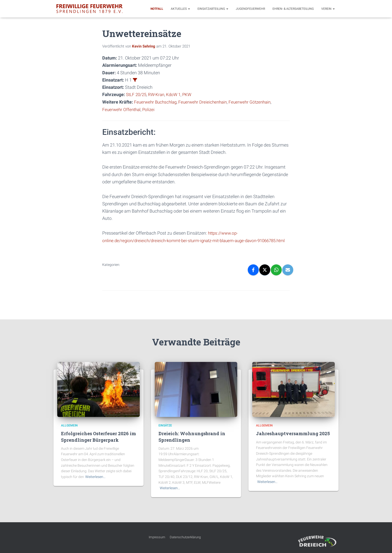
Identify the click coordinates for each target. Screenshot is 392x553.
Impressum (157, 537)
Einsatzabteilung (213, 9)
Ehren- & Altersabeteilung (293, 9)
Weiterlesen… (95, 477)
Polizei (150, 109)
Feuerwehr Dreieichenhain (206, 102)
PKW (190, 94)
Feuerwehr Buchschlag (156, 102)
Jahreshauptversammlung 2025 (293, 434)
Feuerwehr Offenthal (122, 109)
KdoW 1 (176, 94)
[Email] (288, 276)
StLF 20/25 (137, 94)
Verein (328, 9)
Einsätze (165, 425)
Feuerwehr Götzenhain (255, 102)
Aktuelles (180, 9)
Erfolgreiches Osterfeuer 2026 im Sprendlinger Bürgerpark (98, 437)
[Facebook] (253, 276)
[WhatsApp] (276, 276)
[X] (265, 276)
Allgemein (69, 425)
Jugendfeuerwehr (250, 9)
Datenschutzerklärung (185, 537)
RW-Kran (158, 94)
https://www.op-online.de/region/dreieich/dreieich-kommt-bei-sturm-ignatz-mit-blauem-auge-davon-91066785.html (184, 240)
